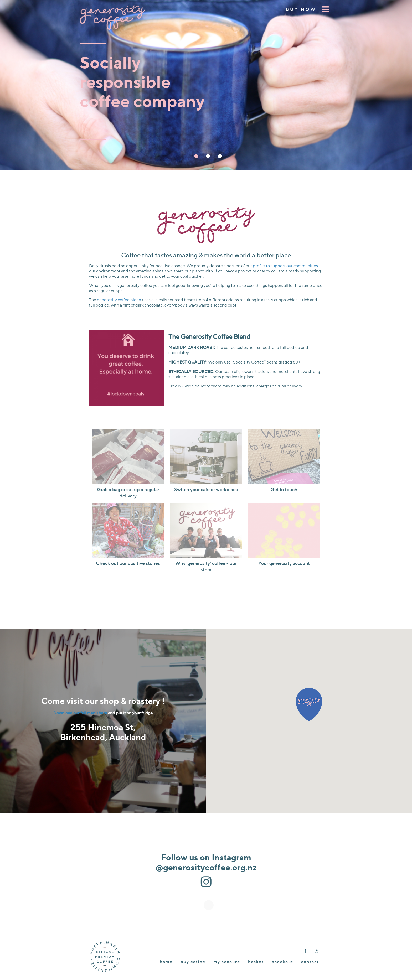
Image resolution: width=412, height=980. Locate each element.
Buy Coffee (193, 962)
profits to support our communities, (286, 266)
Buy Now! (302, 9)
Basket (256, 962)
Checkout (282, 962)
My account (227, 962)
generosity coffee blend (119, 300)
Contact (310, 962)
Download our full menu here (80, 713)
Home (166, 962)
